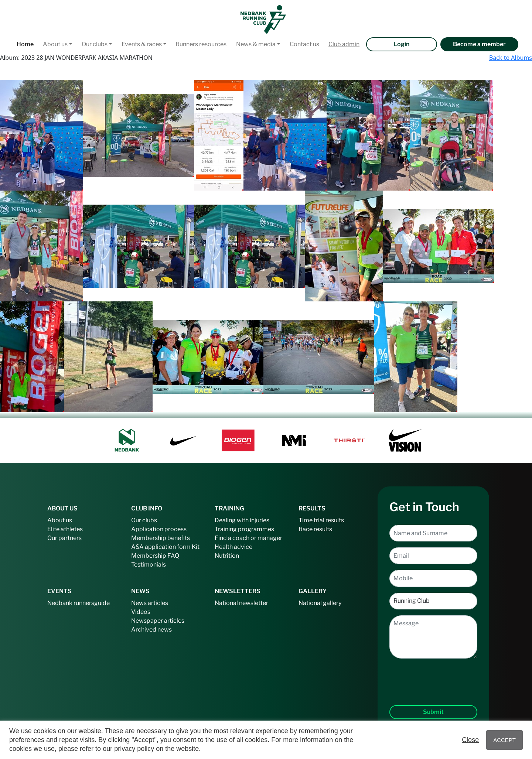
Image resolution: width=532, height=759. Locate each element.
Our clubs (95, 44)
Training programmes (244, 529)
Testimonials (149, 565)
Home (25, 44)
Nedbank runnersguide (79, 603)
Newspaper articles (158, 621)
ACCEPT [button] (504, 740)
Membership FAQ (155, 556)
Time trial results (321, 520)
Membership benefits (161, 538)
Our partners (64, 538)
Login (401, 44)
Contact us (304, 44)
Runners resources (201, 44)
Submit (433, 712)
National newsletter (241, 603)
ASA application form (161, 547)
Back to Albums (511, 58)
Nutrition (227, 556)
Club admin (344, 44)
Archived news (151, 630)
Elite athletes (65, 529)
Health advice (233, 547)
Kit (196, 547)
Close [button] (470, 740)
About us (55, 44)
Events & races (142, 44)
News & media (256, 44)
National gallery (320, 603)
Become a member (479, 44)
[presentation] (433, 676)
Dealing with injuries (242, 520)
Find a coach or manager (248, 538)
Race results (315, 529)
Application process (159, 529)
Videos (141, 612)
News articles (150, 603)
